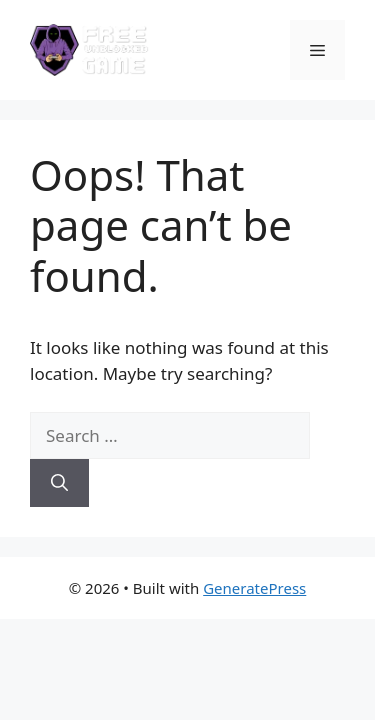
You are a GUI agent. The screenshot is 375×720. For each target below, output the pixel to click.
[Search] (59, 483)
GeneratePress (254, 588)
